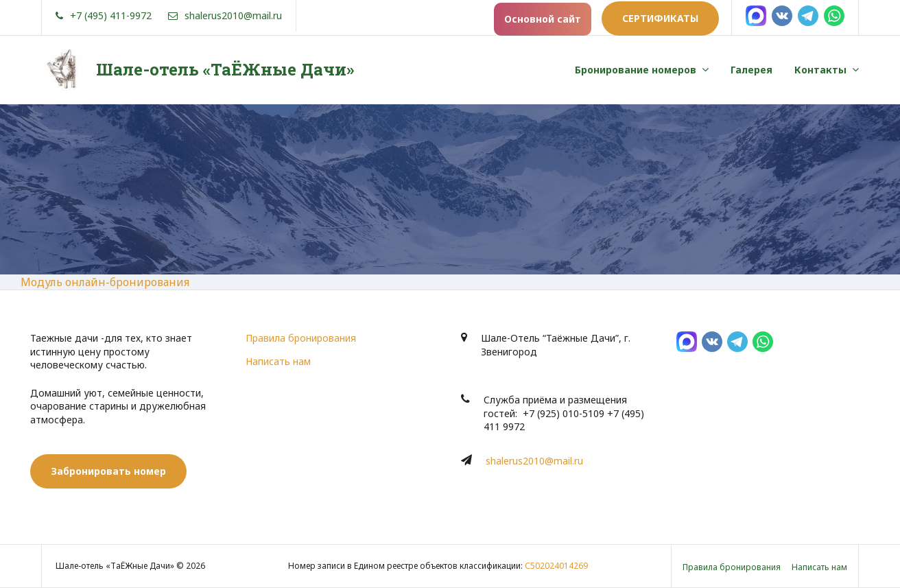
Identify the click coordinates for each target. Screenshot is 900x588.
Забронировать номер (108, 471)
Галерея (751, 70)
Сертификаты (660, 18)
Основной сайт (543, 19)
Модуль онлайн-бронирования (105, 282)
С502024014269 (556, 566)
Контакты (820, 70)
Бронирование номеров (636, 70)
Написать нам (278, 361)
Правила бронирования (301, 338)
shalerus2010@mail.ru (534, 461)
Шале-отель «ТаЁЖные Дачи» (225, 69)
